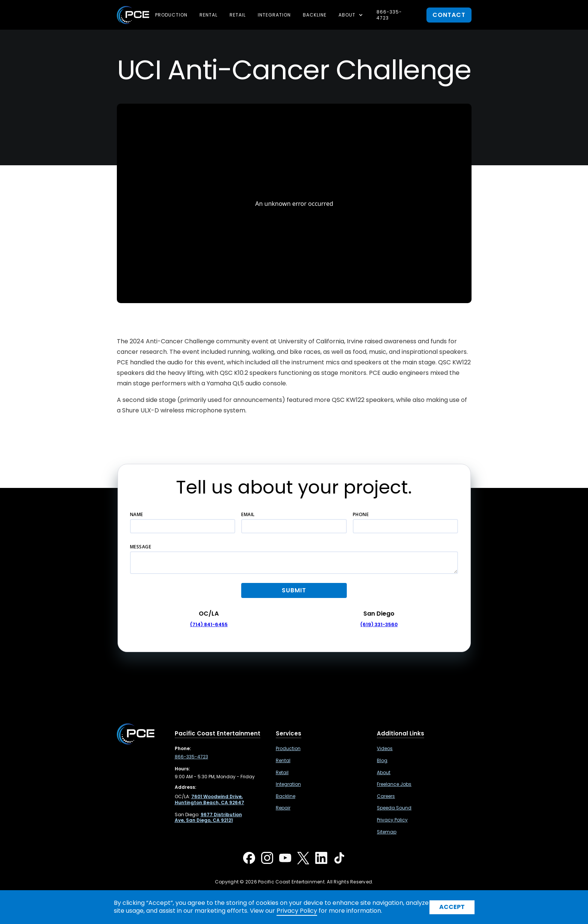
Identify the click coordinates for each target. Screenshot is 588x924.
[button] (351, 15)
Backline (315, 15)
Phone (361, 514)
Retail (238, 15)
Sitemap (387, 832)
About (384, 773)
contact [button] (449, 15)
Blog (382, 761)
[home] (133, 15)
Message (141, 547)
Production (171, 15)
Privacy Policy (392, 820)
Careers (386, 796)
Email (248, 514)
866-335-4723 (389, 15)
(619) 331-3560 (379, 624)
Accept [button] (452, 907)
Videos (385, 749)
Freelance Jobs (394, 784)
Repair (283, 808)
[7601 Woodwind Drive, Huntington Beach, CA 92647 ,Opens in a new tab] (209, 799)
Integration (274, 15)
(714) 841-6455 (209, 624)
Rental (209, 15)
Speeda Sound (394, 808)
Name (137, 514)
